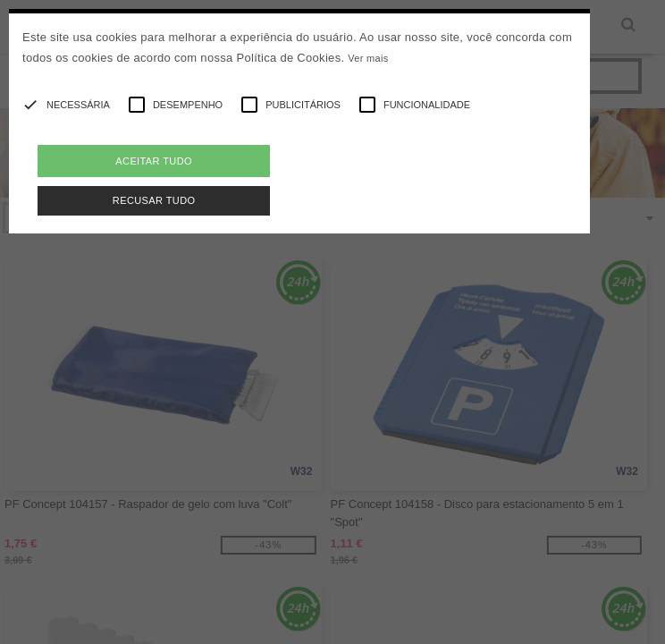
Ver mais (368, 58)
